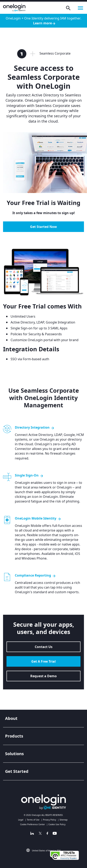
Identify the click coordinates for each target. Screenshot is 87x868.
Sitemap (64, 820)
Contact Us (44, 647)
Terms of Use (33, 820)
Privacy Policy (49, 820)
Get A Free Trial (43, 661)
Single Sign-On (29, 475)
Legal (21, 820)
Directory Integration (35, 428)
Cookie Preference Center (33, 824)
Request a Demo (43, 676)
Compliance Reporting (35, 575)
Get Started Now (43, 227)
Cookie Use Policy (57, 824)
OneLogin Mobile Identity (38, 518)
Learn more (45, 23)
